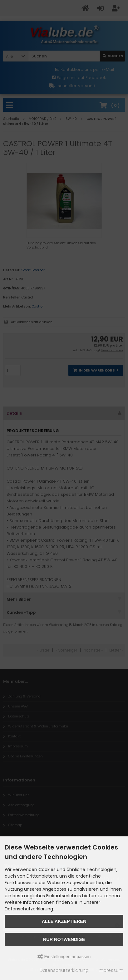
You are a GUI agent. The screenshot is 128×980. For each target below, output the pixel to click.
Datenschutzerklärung (64, 970)
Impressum (111, 970)
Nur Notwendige (64, 939)
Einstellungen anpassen (64, 957)
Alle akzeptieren (64, 921)
